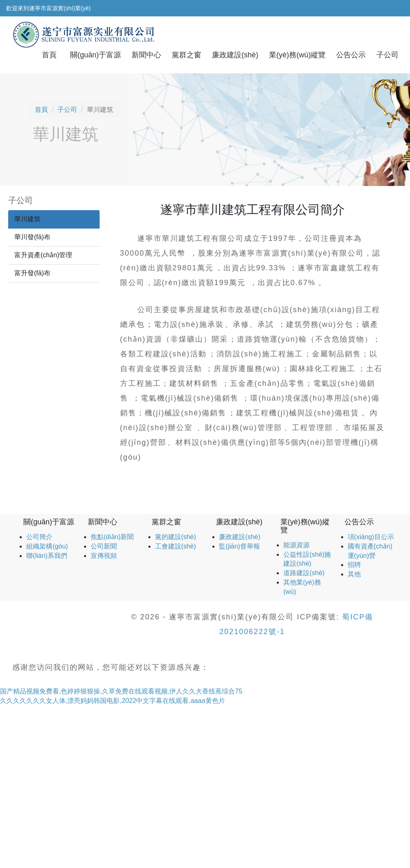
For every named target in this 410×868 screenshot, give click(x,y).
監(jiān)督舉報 (239, 546)
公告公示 (351, 55)
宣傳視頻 (104, 556)
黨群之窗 (187, 55)
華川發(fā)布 (32, 237)
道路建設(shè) (304, 573)
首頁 (49, 55)
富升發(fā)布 (32, 273)
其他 (354, 574)
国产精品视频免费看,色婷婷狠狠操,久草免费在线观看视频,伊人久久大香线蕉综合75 (121, 691)
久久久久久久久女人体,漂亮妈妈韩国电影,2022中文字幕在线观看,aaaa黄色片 (113, 701)
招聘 (354, 565)
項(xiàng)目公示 (371, 537)
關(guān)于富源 (96, 55)
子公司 (387, 55)
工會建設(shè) (175, 546)
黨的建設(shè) (175, 537)
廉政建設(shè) (235, 55)
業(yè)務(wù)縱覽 (297, 55)
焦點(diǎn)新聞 (112, 537)
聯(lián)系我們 (47, 556)
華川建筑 (27, 219)
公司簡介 (39, 537)
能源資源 (296, 545)
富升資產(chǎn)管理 (43, 255)
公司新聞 (104, 546)
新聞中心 (146, 55)
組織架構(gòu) (47, 546)
